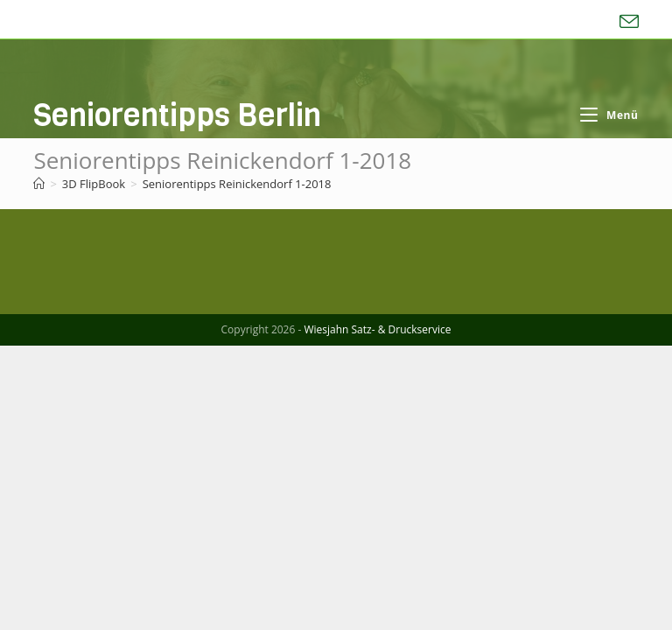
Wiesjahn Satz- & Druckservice (377, 614)
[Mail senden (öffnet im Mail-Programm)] (626, 22)
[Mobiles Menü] (609, 115)
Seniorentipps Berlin (177, 115)
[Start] (39, 184)
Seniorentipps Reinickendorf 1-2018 (237, 184)
